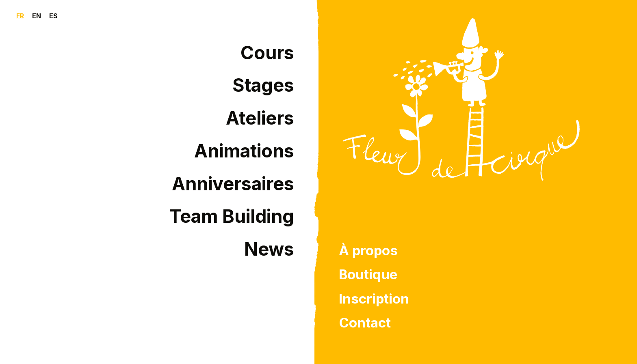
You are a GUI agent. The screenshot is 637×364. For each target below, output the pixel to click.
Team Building (232, 216)
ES (53, 16)
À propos (368, 250)
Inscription (374, 299)
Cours (267, 53)
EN (37, 16)
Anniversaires (233, 184)
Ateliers (260, 118)
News (269, 249)
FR (20, 16)
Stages (263, 85)
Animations (244, 151)
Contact (365, 323)
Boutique (368, 274)
